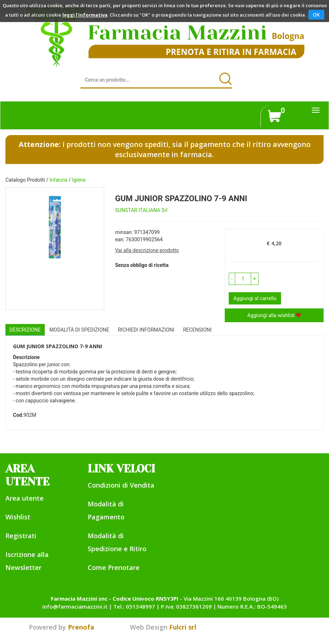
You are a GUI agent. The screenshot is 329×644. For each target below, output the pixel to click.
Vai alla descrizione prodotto (147, 250)
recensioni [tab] (197, 330)
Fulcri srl (183, 627)
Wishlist (18, 517)
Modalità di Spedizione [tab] (79, 330)
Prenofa (81, 627)
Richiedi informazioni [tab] (146, 330)
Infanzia (58, 180)
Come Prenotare (114, 567)
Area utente (25, 498)
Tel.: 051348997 (134, 606)
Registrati (21, 536)
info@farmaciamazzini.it (75, 606)
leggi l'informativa (85, 15)
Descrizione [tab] (25, 330)
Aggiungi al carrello (255, 298)
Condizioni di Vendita (121, 485)
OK (316, 15)
